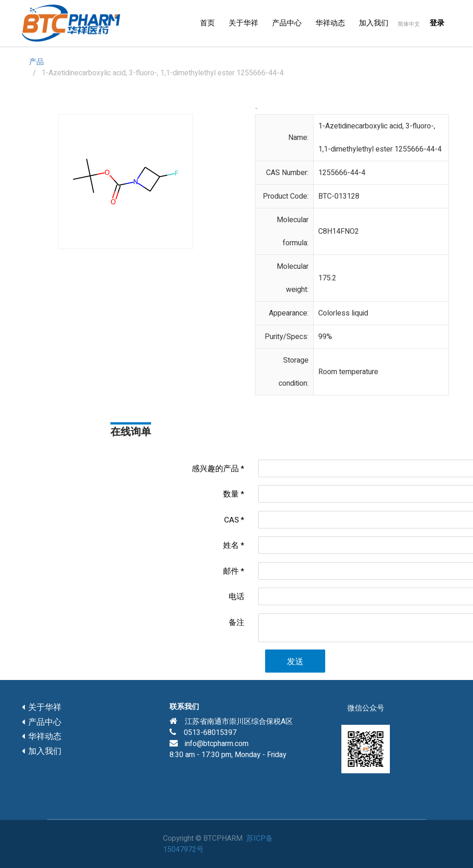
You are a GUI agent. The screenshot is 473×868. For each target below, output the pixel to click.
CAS (231, 520)
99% (325, 337)
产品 (36, 62)
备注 (236, 622)
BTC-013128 (339, 196)
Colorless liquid (343, 313)
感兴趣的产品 (215, 469)
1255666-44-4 (342, 173)
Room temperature (348, 372)
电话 (236, 597)
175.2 (327, 278)
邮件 (231, 571)
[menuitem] (207, 23)
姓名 (231, 545)
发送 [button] (295, 662)
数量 (231, 494)
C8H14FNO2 (339, 231)
